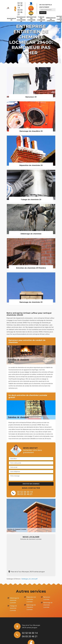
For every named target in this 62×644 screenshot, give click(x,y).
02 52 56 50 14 (20, 5)
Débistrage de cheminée (51, 19)
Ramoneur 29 (11, 19)
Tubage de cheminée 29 (41, 19)
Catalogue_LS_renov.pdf (30, 579)
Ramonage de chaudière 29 (21, 19)
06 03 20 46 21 (20, 12)
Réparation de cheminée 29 (31, 19)
